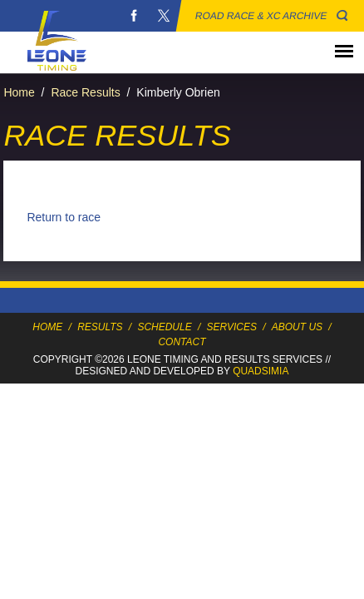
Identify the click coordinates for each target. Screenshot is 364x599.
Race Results (85, 92)
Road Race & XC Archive (261, 16)
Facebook (134, 16)
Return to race (64, 217)
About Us (297, 327)
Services (232, 327)
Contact (182, 342)
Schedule (164, 327)
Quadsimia (261, 371)
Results (100, 327)
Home (19, 92)
